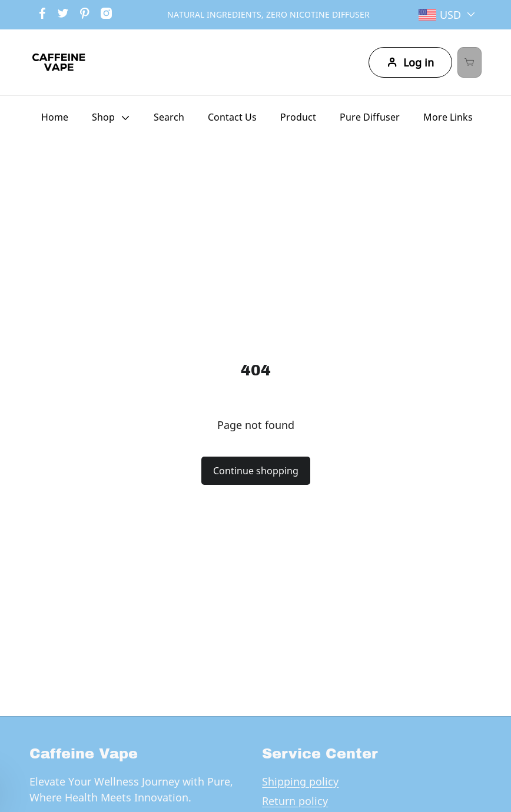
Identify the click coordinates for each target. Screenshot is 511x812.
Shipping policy (300, 781)
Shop (103, 117)
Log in (387, 63)
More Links (448, 117)
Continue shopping (256, 471)
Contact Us (232, 117)
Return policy (295, 801)
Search (169, 117)
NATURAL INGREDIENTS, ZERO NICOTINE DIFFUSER (268, 14)
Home (55, 117)
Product (298, 117)
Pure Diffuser (370, 117)
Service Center (320, 754)
